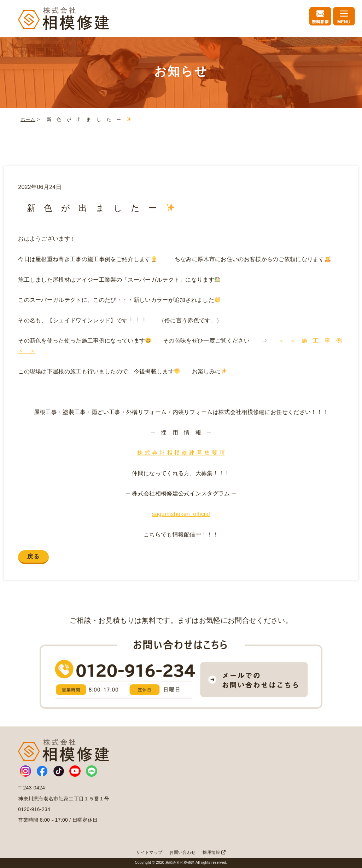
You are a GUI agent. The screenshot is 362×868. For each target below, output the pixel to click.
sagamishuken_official (181, 514)
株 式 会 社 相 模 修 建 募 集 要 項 (181, 453)
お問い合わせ (182, 852)
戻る (33, 556)
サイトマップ (149, 852)
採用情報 (214, 852)
